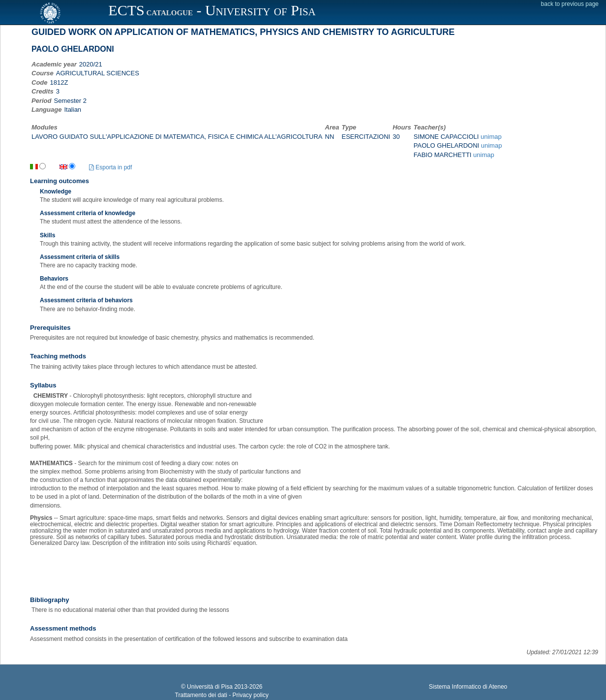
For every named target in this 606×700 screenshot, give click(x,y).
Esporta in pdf (110, 167)
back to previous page (570, 4)
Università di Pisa (210, 687)
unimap (491, 137)
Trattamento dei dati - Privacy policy (222, 695)
